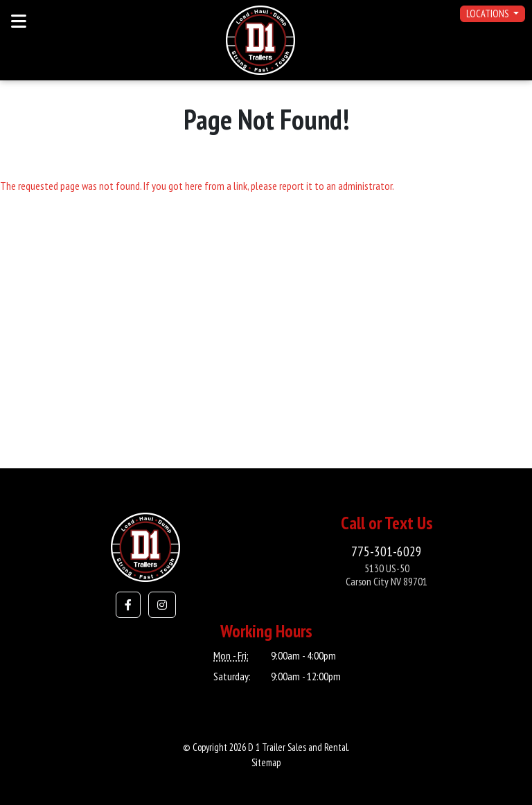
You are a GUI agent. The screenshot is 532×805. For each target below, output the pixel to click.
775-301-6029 (387, 551)
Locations (488, 14)
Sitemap (266, 762)
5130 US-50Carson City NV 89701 (387, 575)
